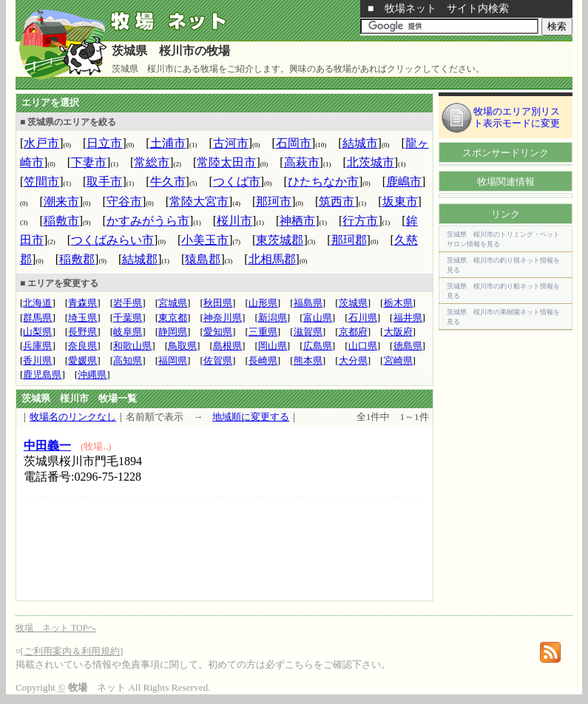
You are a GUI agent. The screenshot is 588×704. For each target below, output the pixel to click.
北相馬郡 (272, 259)
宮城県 (173, 303)
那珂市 (274, 202)
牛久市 (168, 182)
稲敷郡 (77, 259)
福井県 (408, 318)
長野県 (82, 332)
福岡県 (173, 361)
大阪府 (398, 332)
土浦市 (168, 143)
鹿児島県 (42, 375)
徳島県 (408, 346)
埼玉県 (82, 318)
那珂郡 (349, 240)
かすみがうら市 (148, 221)
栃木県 (398, 303)
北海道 (37, 303)
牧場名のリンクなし (73, 417)
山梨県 (37, 332)
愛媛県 (82, 361)
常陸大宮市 (199, 202)
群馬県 (37, 318)
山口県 (363, 346)
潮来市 (61, 202)
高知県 (128, 361)
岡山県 (273, 346)
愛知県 (218, 332)
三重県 (263, 332)
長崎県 (263, 361)
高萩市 (302, 162)
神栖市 (297, 221)
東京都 (173, 318)
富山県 (318, 318)
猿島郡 (203, 259)
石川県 (363, 318)
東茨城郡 (280, 240)
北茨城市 (371, 162)
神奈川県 (223, 318)
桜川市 (234, 221)
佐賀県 (218, 361)
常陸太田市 (226, 162)
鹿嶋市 (404, 182)
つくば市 (237, 182)
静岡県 (173, 332)
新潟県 (273, 318)
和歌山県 (132, 346)
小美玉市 (205, 240)
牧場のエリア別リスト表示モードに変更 (517, 117)
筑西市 (337, 202)
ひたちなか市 (323, 182)
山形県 (263, 303)
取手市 (104, 182)
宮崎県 (398, 361)
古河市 (231, 143)
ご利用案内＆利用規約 (72, 651)
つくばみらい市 (112, 240)
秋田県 (218, 303)
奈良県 (82, 346)
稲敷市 (61, 221)
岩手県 (128, 303)
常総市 (152, 162)
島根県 (227, 346)
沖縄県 (92, 375)
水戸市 (41, 143)
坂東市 (400, 202)
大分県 (353, 361)
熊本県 (308, 361)
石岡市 (294, 143)
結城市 (360, 143)
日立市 (104, 143)
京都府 (353, 332)
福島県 (308, 303)
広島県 (318, 346)
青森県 (82, 303)
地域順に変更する (251, 417)
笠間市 (41, 182)
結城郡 (140, 259)
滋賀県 (308, 332)
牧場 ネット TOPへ (56, 628)
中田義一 (47, 446)
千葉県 (128, 318)
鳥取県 (182, 346)
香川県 (37, 361)
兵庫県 (37, 346)
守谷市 (124, 202)
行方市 (360, 221)
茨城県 (353, 303)
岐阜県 (128, 332)
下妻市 (89, 162)
